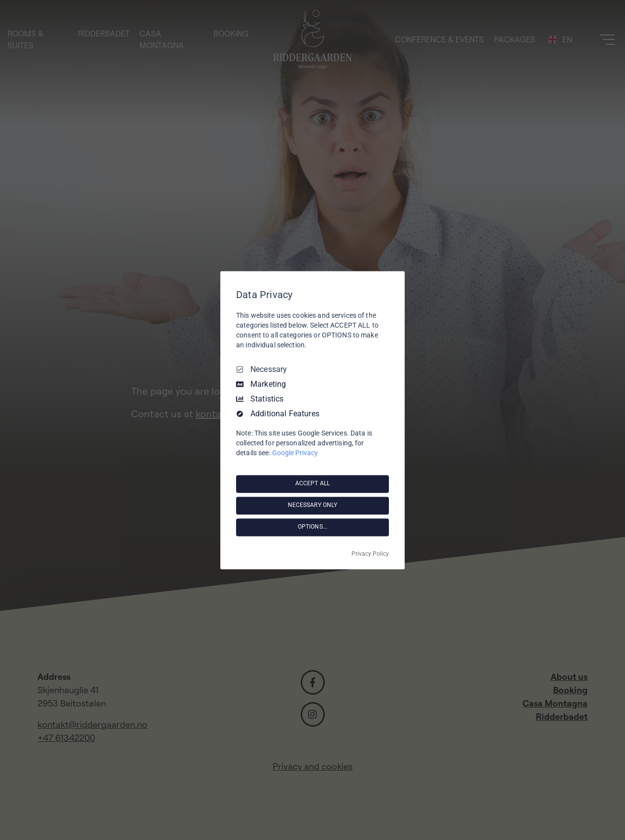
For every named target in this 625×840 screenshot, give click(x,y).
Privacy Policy (370, 554)
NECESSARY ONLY (313, 505)
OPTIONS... (312, 527)
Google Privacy (295, 453)
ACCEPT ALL (312, 484)
